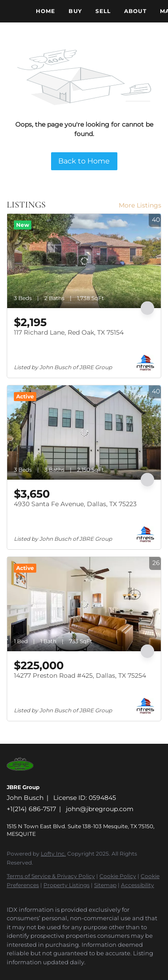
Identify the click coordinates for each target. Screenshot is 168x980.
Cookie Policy (118, 876)
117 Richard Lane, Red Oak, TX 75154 (69, 332)
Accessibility (138, 885)
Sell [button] (103, 11)
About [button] (135, 11)
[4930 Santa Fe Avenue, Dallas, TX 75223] (84, 433)
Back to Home (84, 161)
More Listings (140, 205)
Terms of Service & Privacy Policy (51, 876)
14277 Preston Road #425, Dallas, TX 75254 (80, 675)
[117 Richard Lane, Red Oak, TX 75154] (84, 261)
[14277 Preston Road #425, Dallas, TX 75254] (84, 604)
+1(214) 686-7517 (31, 809)
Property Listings (67, 885)
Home (45, 11)
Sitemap (105, 885)
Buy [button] (75, 11)
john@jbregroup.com (100, 809)
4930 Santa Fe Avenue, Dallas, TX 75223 (75, 504)
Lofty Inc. (53, 854)
